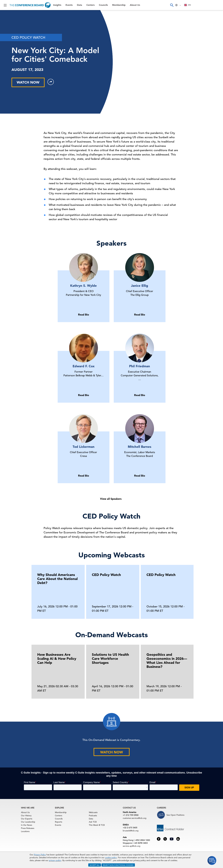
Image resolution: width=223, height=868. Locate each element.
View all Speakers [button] (111, 499)
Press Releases (28, 828)
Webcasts (93, 812)
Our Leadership (28, 822)
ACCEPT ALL (95, 865)
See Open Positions (175, 815)
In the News (27, 825)
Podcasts (93, 816)
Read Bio (84, 315)
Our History (26, 816)
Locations (25, 831)
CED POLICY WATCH (28, 38)
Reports (59, 822)
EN (188, 5)
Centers (91, 5)
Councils (103, 5)
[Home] (30, 5)
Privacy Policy (40, 855)
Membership (119, 5)
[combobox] (188, 5)
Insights (57, 5)
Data (80, 5)
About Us (135, 5)
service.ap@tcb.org (132, 846)
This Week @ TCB (97, 825)
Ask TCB (93, 822)
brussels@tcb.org (131, 831)
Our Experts (27, 819)
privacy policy (55, 860)
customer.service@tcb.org (135, 818)
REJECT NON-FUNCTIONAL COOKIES (118, 865)
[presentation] (193, 591)
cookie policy (111, 858)
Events (69, 5)
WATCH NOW (28, 82)
